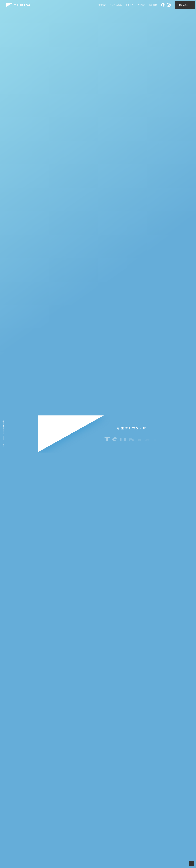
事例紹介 (130, 5)
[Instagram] (169, 5)
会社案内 (141, 5)
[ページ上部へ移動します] (191, 863)
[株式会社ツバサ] (18, 5)
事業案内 (102, 5)
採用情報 (153, 5)
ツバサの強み (116, 5)
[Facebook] (163, 5)
